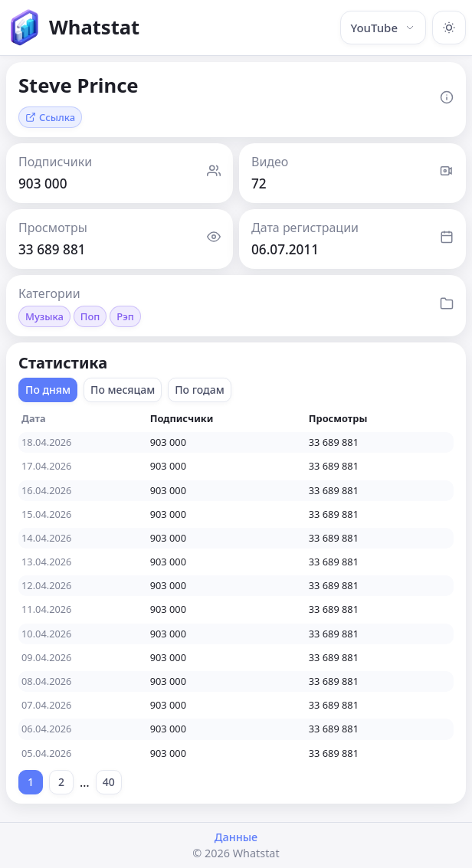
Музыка (44, 316)
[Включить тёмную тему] (449, 28)
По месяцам (123, 390)
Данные (236, 837)
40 (109, 782)
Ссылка (50, 117)
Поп (90, 316)
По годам (200, 390)
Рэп (125, 316)
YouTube (383, 28)
